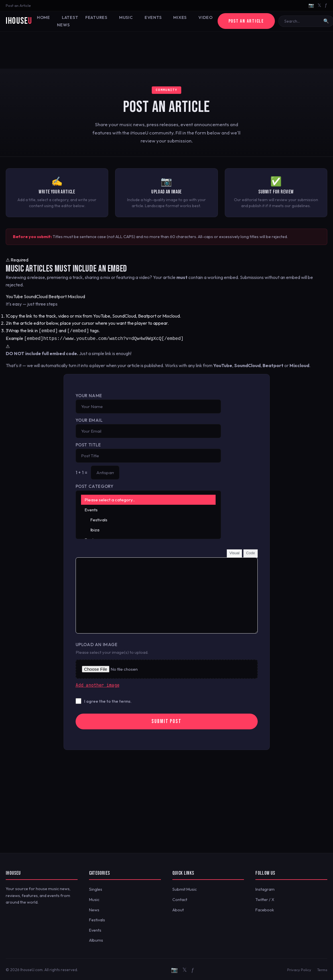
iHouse (19, 21)
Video (204, 17)
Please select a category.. (148, 499)
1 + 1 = (82, 471)
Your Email (89, 419)
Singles (96, 888)
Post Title (88, 444)
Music (125, 17)
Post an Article (18, 5)
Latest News (67, 21)
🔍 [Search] (325, 21)
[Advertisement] (167, 50)
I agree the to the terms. (108, 700)
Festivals (148, 519)
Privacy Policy (299, 969)
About (178, 909)
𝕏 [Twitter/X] (319, 5)
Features (95, 17)
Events (152, 17)
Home (43, 17)
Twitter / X (265, 898)
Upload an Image (97, 643)
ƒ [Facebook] (326, 5)
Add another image (97, 684)
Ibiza (148, 529)
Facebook (265, 909)
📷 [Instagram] (311, 5)
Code (250, 552)
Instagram (265, 888)
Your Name (89, 394)
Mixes (178, 17)
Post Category (95, 485)
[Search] (301, 21)
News (94, 909)
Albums (96, 939)
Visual (234, 552)
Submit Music (185, 888)
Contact (180, 898)
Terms (322, 969)
